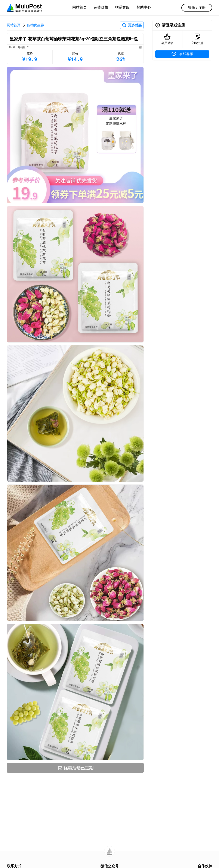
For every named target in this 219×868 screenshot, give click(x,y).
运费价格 (101, 7)
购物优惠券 (36, 25)
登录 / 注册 (197, 8)
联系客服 (122, 7)
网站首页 (80, 7)
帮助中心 (144, 7)
